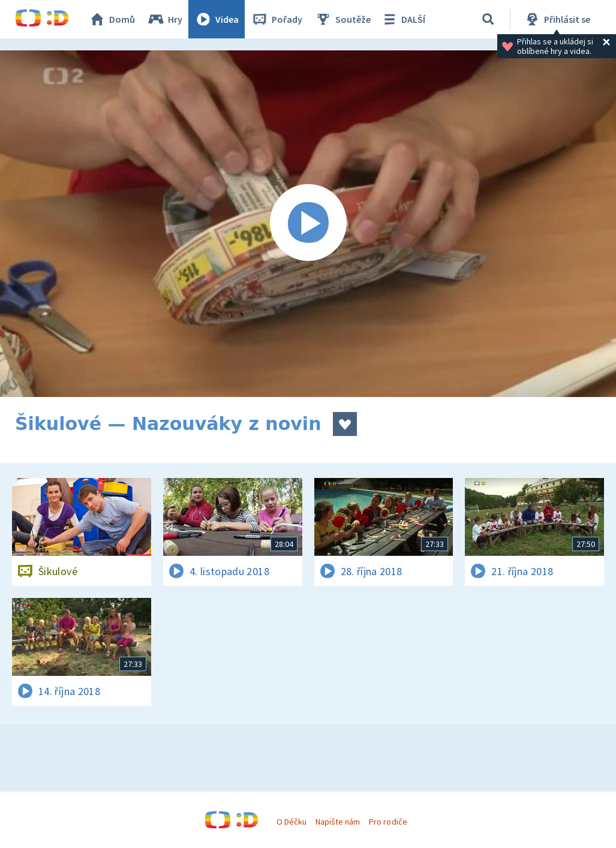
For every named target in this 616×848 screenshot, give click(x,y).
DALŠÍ (403, 19)
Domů (112, 19)
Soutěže (342, 19)
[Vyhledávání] (488, 19)
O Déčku (292, 822)
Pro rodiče (388, 822)
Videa (217, 19)
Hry (165, 19)
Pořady (277, 19)
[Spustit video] (308, 224)
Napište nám (338, 822)
